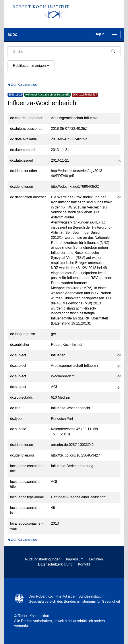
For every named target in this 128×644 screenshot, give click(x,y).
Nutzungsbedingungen (43, 559)
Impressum (75, 559)
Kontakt (84, 564)
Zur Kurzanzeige (24, 85)
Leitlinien (96, 559)
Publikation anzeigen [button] (31, 66)
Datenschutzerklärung (55, 564)
